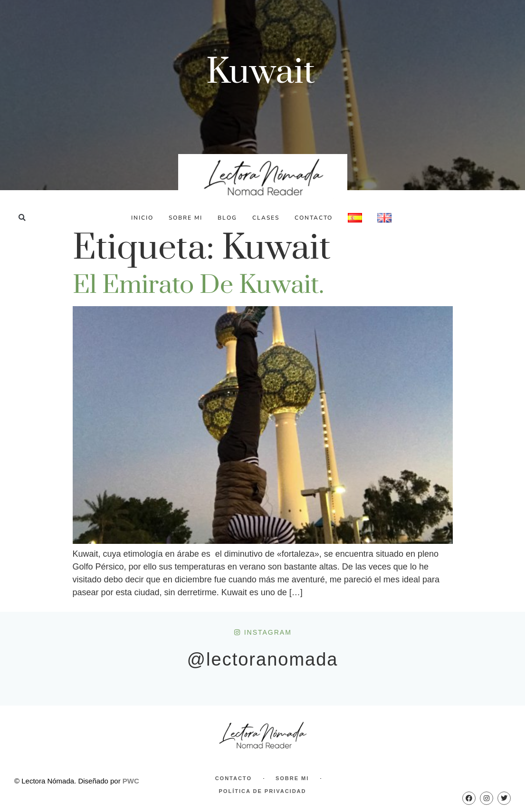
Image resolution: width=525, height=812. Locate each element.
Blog (227, 218)
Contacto (314, 218)
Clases (266, 218)
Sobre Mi (186, 218)
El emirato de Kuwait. (198, 285)
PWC (131, 781)
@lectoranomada (263, 659)
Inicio (142, 218)
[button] (22, 217)
